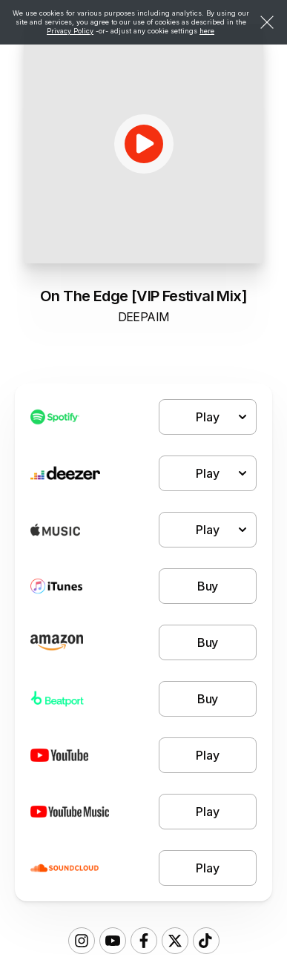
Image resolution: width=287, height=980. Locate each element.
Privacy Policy (70, 31)
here (207, 31)
